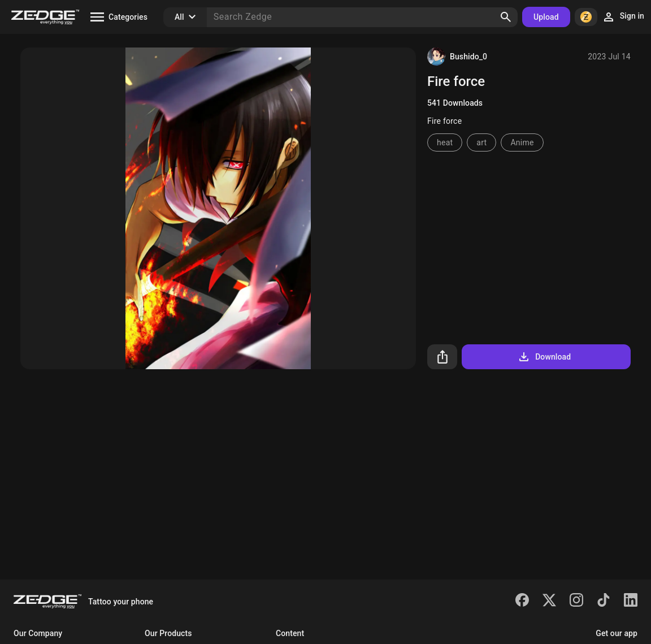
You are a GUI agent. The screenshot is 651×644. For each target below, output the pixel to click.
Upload (546, 17)
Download (544, 357)
